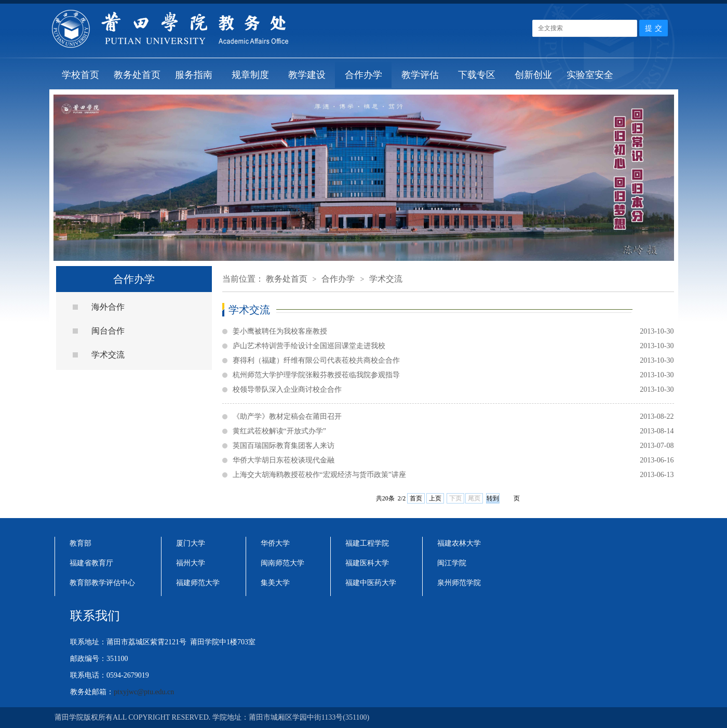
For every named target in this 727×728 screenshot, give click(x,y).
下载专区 (477, 75)
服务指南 (194, 75)
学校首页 (80, 75)
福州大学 (191, 563)
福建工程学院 (367, 543)
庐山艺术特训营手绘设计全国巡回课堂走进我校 (453, 346)
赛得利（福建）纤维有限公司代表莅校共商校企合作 (453, 361)
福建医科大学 (367, 563)
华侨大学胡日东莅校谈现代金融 (453, 460)
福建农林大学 (459, 543)
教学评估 (420, 75)
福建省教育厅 (91, 563)
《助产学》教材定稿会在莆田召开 (453, 417)
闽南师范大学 (282, 563)
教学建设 (307, 75)
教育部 (80, 543)
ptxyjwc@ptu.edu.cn (144, 692)
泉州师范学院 (459, 583)
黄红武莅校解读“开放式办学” (453, 431)
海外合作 (108, 307)
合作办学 (363, 75)
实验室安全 (590, 75)
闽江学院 (452, 563)
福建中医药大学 (371, 583)
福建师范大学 (198, 583)
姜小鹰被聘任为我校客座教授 (453, 332)
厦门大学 (191, 543)
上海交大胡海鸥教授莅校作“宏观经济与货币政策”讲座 (453, 475)
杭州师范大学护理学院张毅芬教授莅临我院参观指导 (453, 375)
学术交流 (108, 355)
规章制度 (250, 75)
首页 (416, 498)
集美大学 (275, 583)
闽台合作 (108, 331)
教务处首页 (137, 75)
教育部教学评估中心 (102, 583)
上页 (435, 498)
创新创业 (533, 75)
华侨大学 (275, 543)
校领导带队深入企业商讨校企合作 (453, 390)
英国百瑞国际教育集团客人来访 (453, 446)
